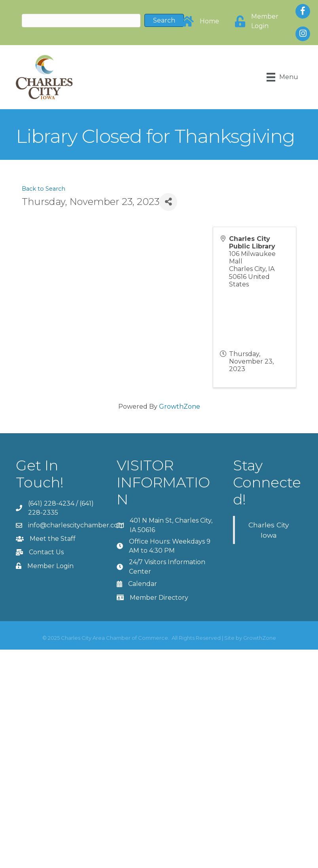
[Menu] (282, 77)
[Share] (168, 202)
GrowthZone (180, 407)
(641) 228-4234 (51, 503)
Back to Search (44, 189)
